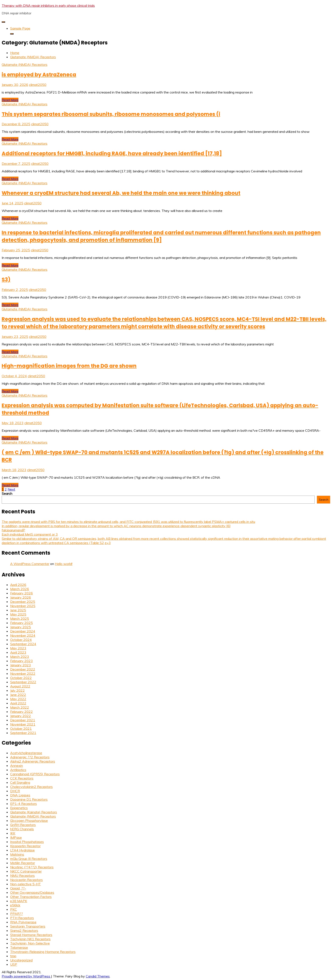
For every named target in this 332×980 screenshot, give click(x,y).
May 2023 (18, 648)
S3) (6, 280)
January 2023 (21, 665)
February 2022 (21, 712)
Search (7, 493)
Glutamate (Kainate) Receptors (34, 812)
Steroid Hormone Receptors (31, 935)
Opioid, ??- (18, 888)
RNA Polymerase (23, 922)
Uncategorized (21, 960)
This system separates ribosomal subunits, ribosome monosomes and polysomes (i (111, 114)
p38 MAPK (19, 901)
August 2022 (20, 686)
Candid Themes (98, 976)
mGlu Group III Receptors (29, 859)
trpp (13, 956)
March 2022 (20, 707)
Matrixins (17, 854)
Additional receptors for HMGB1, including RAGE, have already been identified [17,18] (112, 153)
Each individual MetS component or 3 (30, 534)
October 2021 (21, 728)
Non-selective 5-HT (26, 884)
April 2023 (18, 652)
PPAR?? (17, 914)
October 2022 (21, 678)
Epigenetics (19, 808)
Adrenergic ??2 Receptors (30, 757)
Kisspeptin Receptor (25, 846)
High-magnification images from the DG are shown (69, 366)
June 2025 (18, 610)
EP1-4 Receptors (24, 804)
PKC (14, 909)
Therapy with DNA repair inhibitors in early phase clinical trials (48, 5)
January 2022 (21, 716)
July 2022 (17, 690)
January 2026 (21, 597)
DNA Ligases (20, 795)
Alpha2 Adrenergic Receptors (33, 761)
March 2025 (20, 619)
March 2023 (20, 657)
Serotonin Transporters (28, 926)
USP (14, 964)
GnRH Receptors (23, 825)
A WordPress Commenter (30, 564)
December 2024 (23, 631)
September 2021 (23, 733)
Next (11, 489)
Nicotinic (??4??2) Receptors (32, 867)
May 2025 (18, 614)
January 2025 (21, 627)
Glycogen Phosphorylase (29, 821)
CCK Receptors (22, 778)
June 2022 (18, 695)
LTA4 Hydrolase (22, 850)
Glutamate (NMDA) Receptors (25, 65)
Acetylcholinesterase (26, 753)
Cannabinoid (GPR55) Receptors (35, 774)
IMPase (16, 837)
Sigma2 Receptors (24, 931)
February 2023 (21, 661)
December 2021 (23, 720)
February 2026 (21, 593)
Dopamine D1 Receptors (29, 799)
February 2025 (21, 623)
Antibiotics (18, 770)
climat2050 (38, 85)
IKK (13, 833)
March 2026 (20, 589)
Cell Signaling (20, 782)
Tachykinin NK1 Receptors (30, 939)
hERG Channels (22, 829)
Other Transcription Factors (31, 897)
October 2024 (21, 640)
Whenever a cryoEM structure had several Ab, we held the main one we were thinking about (121, 193)
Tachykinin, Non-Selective (30, 943)
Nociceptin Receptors (26, 880)
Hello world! (64, 564)
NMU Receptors (22, 876)
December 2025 (23, 602)
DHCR (15, 791)
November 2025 (23, 606)
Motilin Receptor (23, 863)
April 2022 (18, 703)
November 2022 (23, 673)
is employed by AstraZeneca (39, 75)
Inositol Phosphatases (27, 842)
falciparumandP (13, 530)
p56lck (15, 905)
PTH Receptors (22, 918)
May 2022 (18, 699)
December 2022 (23, 669)
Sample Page (20, 28)
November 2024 (23, 635)
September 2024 (23, 644)
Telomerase (19, 947)
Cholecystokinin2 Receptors (31, 787)
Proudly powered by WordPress (26, 976)
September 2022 (23, 682)
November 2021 (23, 724)
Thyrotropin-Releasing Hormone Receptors (43, 952)
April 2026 (18, 585)
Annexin (17, 766)
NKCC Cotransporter (26, 871)
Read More (10, 100)
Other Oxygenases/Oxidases (32, 892)
